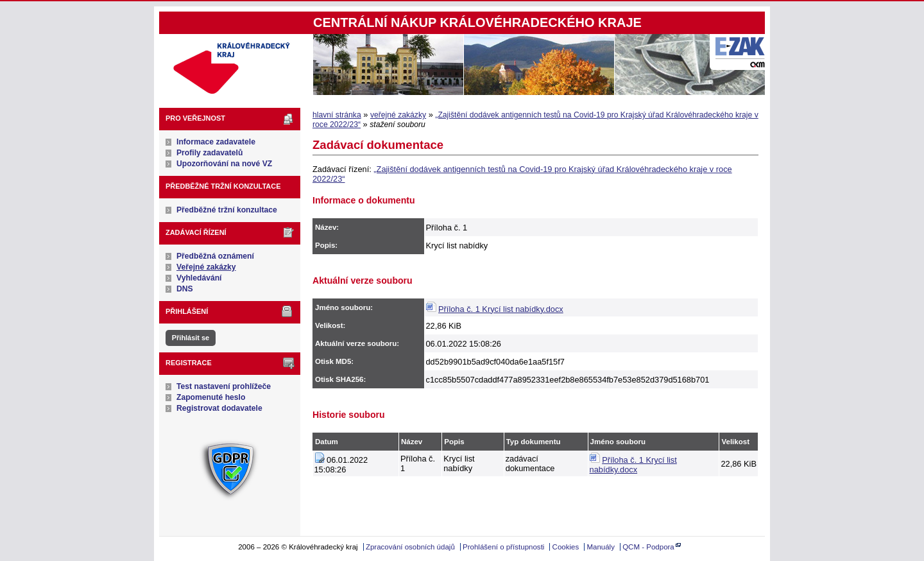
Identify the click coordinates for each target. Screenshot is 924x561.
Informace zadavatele (216, 142)
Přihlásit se (191, 338)
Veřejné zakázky (206, 267)
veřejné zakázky (398, 115)
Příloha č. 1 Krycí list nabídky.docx (501, 309)
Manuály (601, 547)
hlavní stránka (337, 115)
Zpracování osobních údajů (410, 547)
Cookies (566, 547)
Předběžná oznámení (215, 256)
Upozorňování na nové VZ (224, 164)
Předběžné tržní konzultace (227, 210)
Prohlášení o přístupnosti (503, 547)
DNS (185, 289)
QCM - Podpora (648, 547)
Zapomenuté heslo (211, 397)
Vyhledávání (199, 278)
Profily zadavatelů (210, 153)
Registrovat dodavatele (219, 408)
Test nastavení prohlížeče (224, 386)
